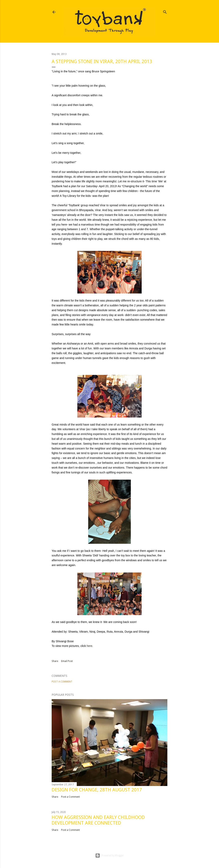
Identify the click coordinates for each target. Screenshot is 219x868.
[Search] (165, 11)
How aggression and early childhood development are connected (98, 820)
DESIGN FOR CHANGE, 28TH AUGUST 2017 (97, 790)
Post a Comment (62, 682)
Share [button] (55, 661)
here (89, 646)
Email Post (67, 661)
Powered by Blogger (109, 856)
